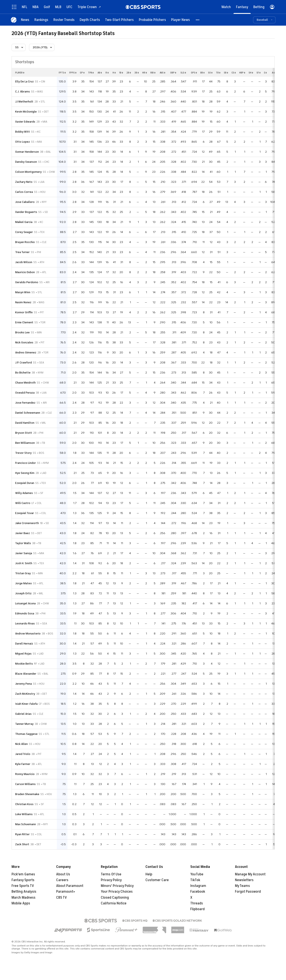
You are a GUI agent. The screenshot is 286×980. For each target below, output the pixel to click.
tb (218, 73)
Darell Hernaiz (24, 644)
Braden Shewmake (27, 794)
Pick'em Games (23, 874)
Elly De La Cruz (24, 81)
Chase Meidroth (25, 383)
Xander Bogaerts (26, 212)
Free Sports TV (23, 886)
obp (173, 73)
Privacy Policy (111, 880)
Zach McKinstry (25, 694)
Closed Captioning (115, 898)
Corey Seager (24, 232)
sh (251, 73)
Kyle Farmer (23, 764)
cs (234, 73)
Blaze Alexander (26, 674)
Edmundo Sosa (25, 613)
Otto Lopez (23, 142)
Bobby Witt (23, 132)
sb (226, 73)
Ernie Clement (24, 322)
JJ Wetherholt (24, 102)
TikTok (195, 880)
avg (163, 73)
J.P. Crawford (23, 363)
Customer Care (157, 880)
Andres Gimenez (26, 352)
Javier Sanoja (24, 553)
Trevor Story (23, 453)
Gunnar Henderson (27, 152)
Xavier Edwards (25, 122)
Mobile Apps (21, 903)
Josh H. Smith (24, 563)
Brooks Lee (22, 332)
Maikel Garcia (24, 222)
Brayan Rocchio (25, 242)
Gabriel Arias (23, 714)
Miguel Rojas (23, 654)
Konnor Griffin (24, 312)
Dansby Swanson (26, 162)
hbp (242, 73)
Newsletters (244, 880)
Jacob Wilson (24, 262)
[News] (25, 20)
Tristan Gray (23, 573)
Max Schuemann (26, 824)
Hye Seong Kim (25, 473)
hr (145, 73)
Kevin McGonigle (26, 112)
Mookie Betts (24, 664)
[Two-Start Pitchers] (119, 20)
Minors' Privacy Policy (117, 886)
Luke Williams (24, 814)
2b (129, 73)
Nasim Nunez (23, 302)
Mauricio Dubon (25, 272)
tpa (91, 73)
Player (20, 73)
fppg (73, 73)
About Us (63, 874)
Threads (197, 903)
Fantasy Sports (23, 880)
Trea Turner (22, 252)
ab (100, 73)
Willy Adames (24, 493)
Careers (62, 880)
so (210, 73)
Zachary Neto (24, 182)
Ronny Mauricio (25, 774)
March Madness (23, 898)
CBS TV (62, 898)
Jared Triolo (23, 754)
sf (259, 73)
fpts (62, 73)
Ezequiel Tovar (25, 513)
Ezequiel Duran (25, 483)
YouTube (197, 874)
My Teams (242, 886)
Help (149, 874)
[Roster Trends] (64, 20)
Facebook (198, 892)
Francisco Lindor (26, 463)
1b (121, 73)
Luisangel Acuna (25, 603)
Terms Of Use (111, 874)
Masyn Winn (23, 292)
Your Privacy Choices (117, 892)
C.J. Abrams (23, 92)
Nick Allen (21, 744)
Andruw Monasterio (28, 634)
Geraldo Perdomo (27, 282)
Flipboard (197, 909)
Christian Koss (24, 804)
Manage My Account (250, 874)
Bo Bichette (23, 373)
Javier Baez (23, 533)
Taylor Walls (23, 543)
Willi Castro (23, 503)
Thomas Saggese (26, 734)
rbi (153, 73)
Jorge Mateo (23, 583)
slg (183, 73)
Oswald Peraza (25, 393)
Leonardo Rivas (25, 623)
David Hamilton (25, 423)
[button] (198, 20)
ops (194, 73)
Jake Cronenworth (27, 523)
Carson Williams (25, 784)
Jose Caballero (25, 202)
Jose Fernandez (25, 403)
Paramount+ (66, 892)
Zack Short (22, 844)
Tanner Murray (24, 724)
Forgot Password (248, 892)
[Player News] (180, 20)
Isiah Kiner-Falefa (26, 704)
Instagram (198, 886)
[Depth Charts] (90, 20)
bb (202, 73)
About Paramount (70, 886)
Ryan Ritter (22, 834)
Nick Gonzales (24, 342)
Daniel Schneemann (28, 413)
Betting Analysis (24, 892)
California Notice (114, 903)
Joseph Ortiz (23, 593)
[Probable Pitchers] (152, 20)
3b (137, 73)
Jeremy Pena (23, 684)
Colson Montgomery (28, 172)
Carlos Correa (24, 192)
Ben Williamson (25, 443)
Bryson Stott (24, 433)
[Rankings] (41, 20)
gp (82, 73)
